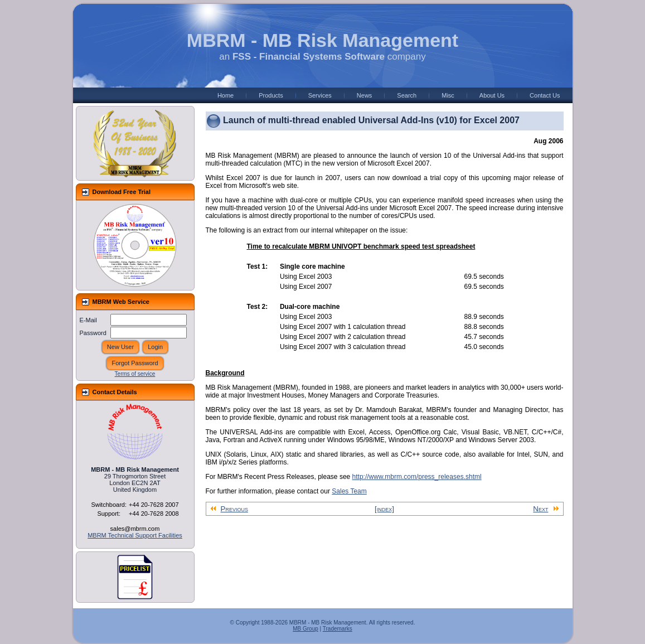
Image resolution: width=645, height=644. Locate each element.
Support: (109, 514)
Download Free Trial (122, 192)
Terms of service (135, 374)
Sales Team (349, 491)
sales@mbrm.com (135, 529)
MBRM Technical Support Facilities (135, 535)
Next (546, 509)
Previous (229, 509)
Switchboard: (109, 505)
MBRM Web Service (121, 302)
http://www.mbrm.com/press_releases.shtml (417, 477)
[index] (384, 509)
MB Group (305, 629)
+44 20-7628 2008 (154, 514)
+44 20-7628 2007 (154, 505)
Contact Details (115, 392)
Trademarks (338, 629)
